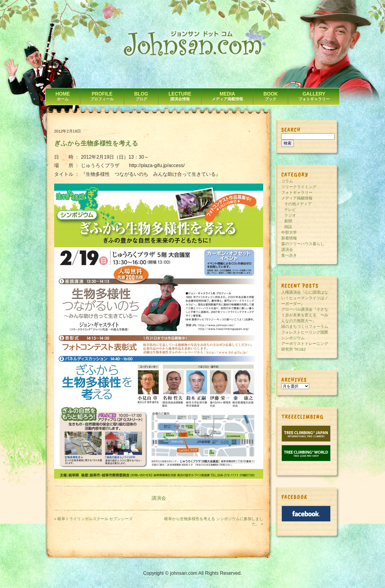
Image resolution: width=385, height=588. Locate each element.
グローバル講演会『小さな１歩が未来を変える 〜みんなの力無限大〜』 (305, 315)
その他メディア (298, 204)
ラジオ (290, 215)
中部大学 (289, 232)
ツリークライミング (299, 187)
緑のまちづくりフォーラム (305, 326)
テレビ (290, 210)
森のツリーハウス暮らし (303, 244)
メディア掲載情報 (297, 198)
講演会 (159, 498)
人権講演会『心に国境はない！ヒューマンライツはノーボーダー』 (305, 298)
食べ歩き (289, 255)
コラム (287, 181)
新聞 (288, 221)
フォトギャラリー (297, 192)
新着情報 (289, 238)
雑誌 (288, 227)
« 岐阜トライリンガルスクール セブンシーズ (93, 519)
